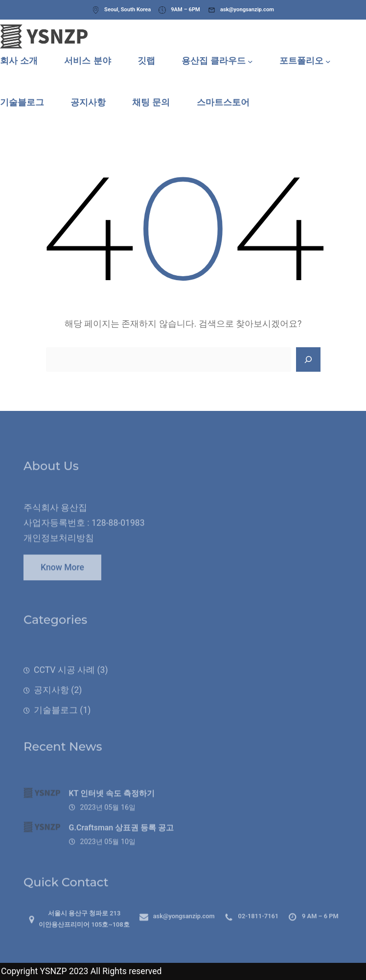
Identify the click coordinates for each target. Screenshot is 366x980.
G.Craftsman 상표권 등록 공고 (122, 839)
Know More (62, 572)
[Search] (308, 359)
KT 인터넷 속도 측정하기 (112, 804)
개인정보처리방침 (59, 547)
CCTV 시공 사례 (64, 681)
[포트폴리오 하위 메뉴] (328, 61)
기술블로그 (56, 721)
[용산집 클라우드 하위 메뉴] (250, 61)
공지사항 (51, 701)
